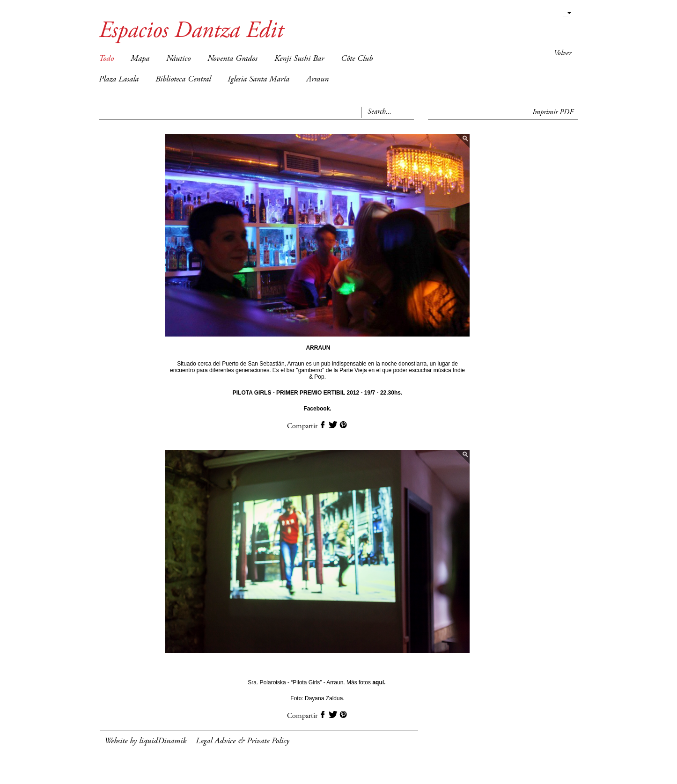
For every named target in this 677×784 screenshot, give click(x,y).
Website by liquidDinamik (145, 741)
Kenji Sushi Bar (299, 59)
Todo (106, 59)
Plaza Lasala (119, 80)
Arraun (317, 80)
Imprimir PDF (553, 112)
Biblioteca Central (183, 80)
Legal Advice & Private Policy (243, 741)
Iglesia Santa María (258, 80)
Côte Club (357, 59)
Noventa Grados (232, 59)
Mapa (140, 59)
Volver (563, 53)
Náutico (178, 59)
